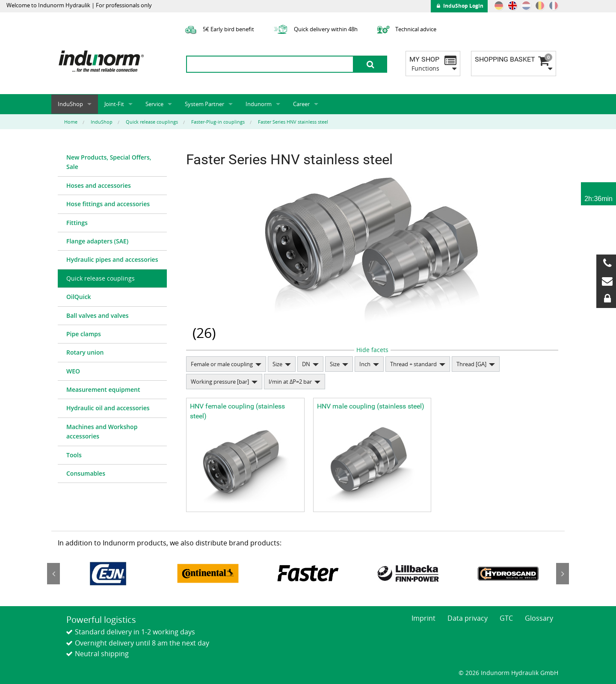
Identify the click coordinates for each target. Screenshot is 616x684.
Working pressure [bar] (220, 382)
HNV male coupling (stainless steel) (371, 406)
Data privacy (468, 618)
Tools (74, 455)
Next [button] (563, 574)
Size (277, 364)
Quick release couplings (101, 278)
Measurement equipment (103, 389)
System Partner (204, 104)
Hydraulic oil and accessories (108, 408)
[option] (108, 573)
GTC (506, 618)
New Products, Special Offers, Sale (109, 162)
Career (301, 104)
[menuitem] (112, 163)
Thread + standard (413, 364)
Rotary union (85, 352)
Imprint (423, 618)
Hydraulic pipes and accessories (112, 259)
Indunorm (259, 104)
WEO (73, 371)
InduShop (70, 104)
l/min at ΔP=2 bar (290, 382)
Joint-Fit (114, 104)
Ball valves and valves (98, 315)
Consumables (86, 473)
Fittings (77, 223)
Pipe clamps (84, 334)
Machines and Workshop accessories (102, 431)
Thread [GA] (471, 364)
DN (306, 364)
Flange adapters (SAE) (97, 241)
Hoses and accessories (99, 185)
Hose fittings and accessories (108, 204)
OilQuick (79, 297)
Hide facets (372, 350)
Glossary (539, 618)
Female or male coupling (222, 364)
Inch (365, 364)
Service (154, 104)
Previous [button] (53, 574)
